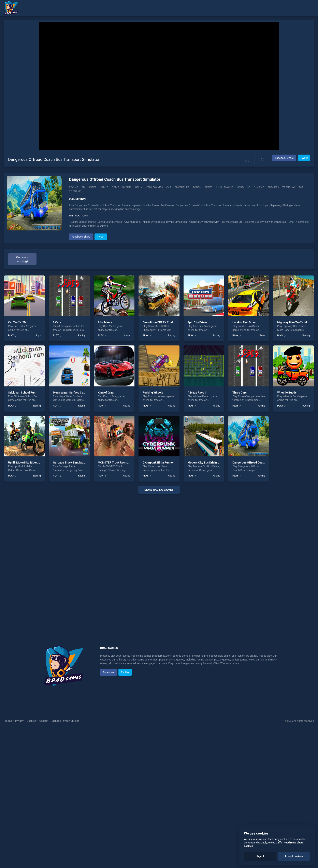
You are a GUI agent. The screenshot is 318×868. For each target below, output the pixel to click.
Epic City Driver (197, 459)
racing (127, 187)
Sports (127, 473)
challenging (225, 187)
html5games (154, 187)
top (301, 187)
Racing (74, 187)
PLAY (11, 473)
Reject (260, 856)
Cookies (31, 858)
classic (259, 187)
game (115, 187)
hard (240, 187)
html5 (104, 187)
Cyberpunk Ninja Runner (158, 600)
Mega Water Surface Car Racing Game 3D (80, 529)
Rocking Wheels (153, 529)
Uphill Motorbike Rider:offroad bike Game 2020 (38, 600)
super (92, 187)
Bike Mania (105, 459)
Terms (9, 858)
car (169, 187)
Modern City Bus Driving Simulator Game (214, 600)
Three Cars (240, 529)
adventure (182, 187)
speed (209, 187)
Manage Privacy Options (65, 858)
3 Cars (57, 459)
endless (273, 187)
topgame (75, 191)
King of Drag (106, 529)
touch (197, 187)
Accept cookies (294, 856)
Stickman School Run (22, 529)
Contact (44, 858)
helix (139, 187)
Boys (38, 473)
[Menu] (311, 8)
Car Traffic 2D (17, 459)
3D (83, 187)
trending (289, 187)
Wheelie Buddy (287, 529)
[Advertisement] (189, 261)
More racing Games (159, 627)
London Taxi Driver (244, 459)
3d (249, 187)
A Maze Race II (197, 529)
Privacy (19, 858)
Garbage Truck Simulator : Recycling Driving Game (85, 600)
